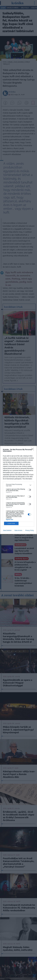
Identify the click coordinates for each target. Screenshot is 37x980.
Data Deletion (7, 530)
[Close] (33, 450)
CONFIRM (11, 523)
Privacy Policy (30, 530)
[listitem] (18, 485)
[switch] (29, 490)
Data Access (18, 530)
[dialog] (18, 490)
